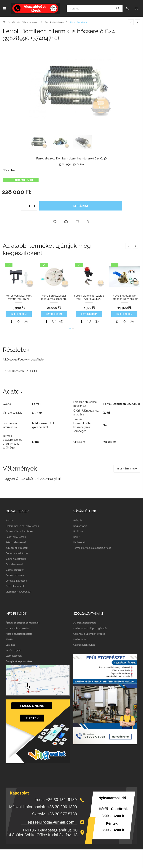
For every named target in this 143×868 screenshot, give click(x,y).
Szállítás (10, 645)
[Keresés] (95, 8)
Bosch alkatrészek (16, 537)
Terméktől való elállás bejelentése (92, 548)
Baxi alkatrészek (15, 564)
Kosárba (81, 206)
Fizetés (9, 639)
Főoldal (10, 520)
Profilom (78, 531)
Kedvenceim (80, 542)
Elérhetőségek (14, 656)
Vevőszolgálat (13, 650)
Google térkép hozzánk (19, 661)
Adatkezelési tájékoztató (19, 634)
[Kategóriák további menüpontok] (5, 8)
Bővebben (10, 170)
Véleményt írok (127, 469)
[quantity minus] (24, 206)
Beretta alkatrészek (16, 581)
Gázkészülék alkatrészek (19, 531)
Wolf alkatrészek (15, 570)
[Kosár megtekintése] (136, 8)
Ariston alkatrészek (16, 542)
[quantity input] (29, 206)
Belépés (78, 520)
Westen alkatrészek (16, 559)
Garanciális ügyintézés (18, 628)
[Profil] (127, 8)
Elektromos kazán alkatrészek (22, 526)
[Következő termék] (137, 22)
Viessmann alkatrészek (18, 592)
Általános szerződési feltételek (22, 623)
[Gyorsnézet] (11, 322)
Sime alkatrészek (15, 586)
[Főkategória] (5, 22)
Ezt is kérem (19, 314)
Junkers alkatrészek (17, 548)
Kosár (76, 537)
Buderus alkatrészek (17, 553)
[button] (55, 222)
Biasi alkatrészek (15, 575)
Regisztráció (80, 526)
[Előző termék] (131, 22)
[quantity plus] (34, 206)
